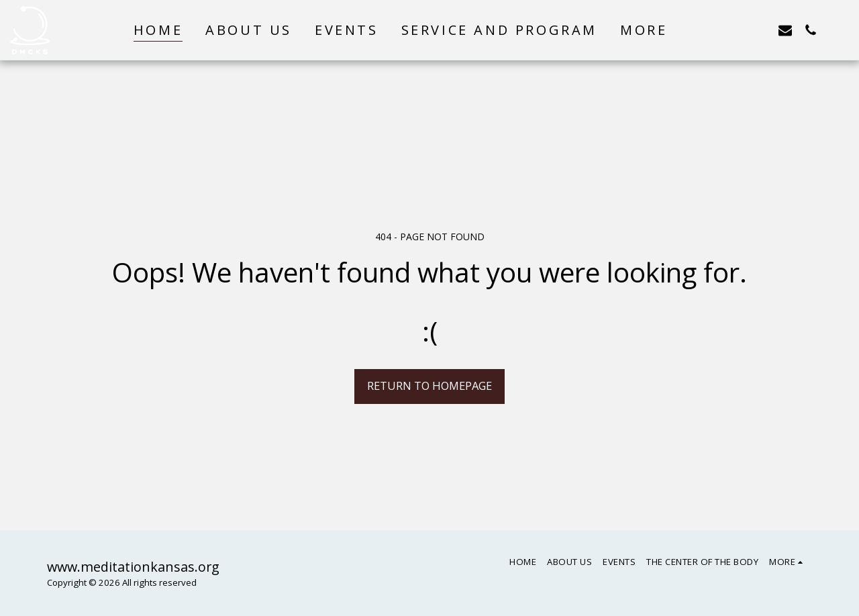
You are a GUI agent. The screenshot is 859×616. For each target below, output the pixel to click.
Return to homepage (429, 386)
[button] (709, 30)
